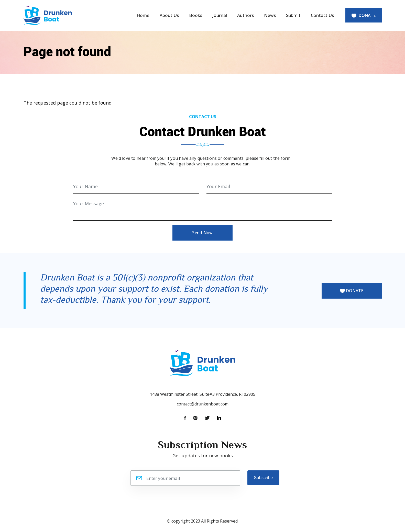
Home (143, 15)
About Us (169, 15)
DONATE (364, 15)
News (270, 15)
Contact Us (322, 15)
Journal (220, 15)
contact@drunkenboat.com (203, 404)
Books (196, 15)
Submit (293, 15)
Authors (245, 15)
